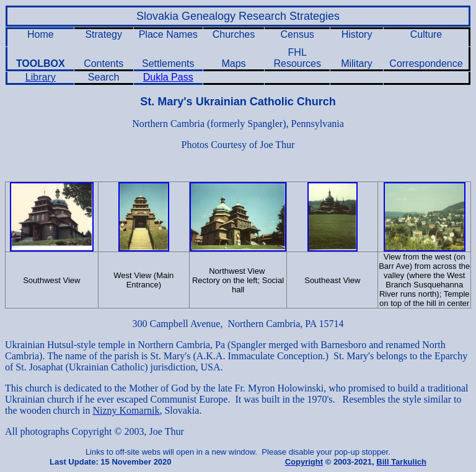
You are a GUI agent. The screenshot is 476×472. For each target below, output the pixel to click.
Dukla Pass (168, 77)
